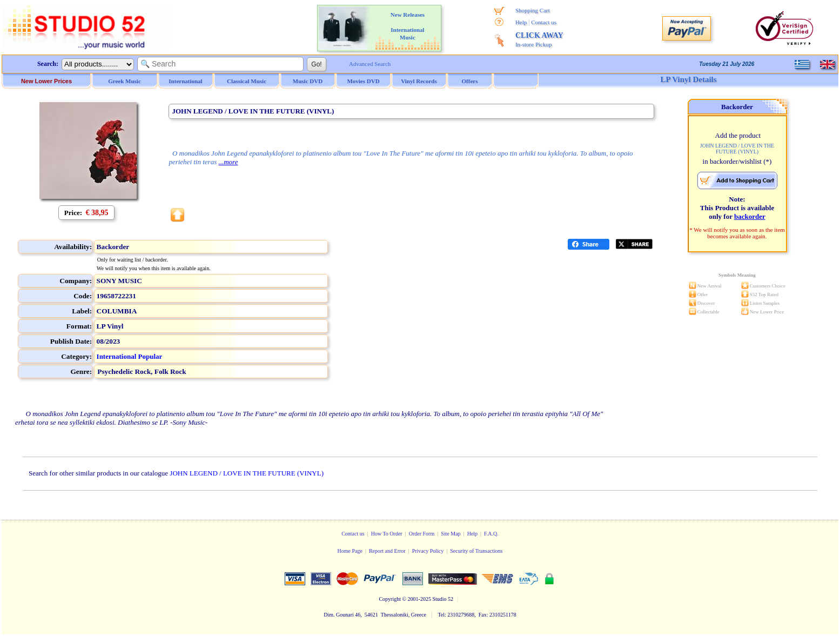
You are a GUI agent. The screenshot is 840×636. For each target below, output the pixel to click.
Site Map (451, 534)
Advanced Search (370, 64)
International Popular (130, 356)
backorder (750, 216)
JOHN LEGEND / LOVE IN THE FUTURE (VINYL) (247, 473)
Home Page (350, 551)
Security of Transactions (476, 551)
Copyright (390, 599)
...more (228, 162)
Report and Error (387, 551)
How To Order (387, 534)
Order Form (422, 534)
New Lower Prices (46, 81)
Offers (470, 81)
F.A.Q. (491, 534)
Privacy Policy (428, 551)
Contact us (544, 22)
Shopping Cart (533, 10)
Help (521, 22)
